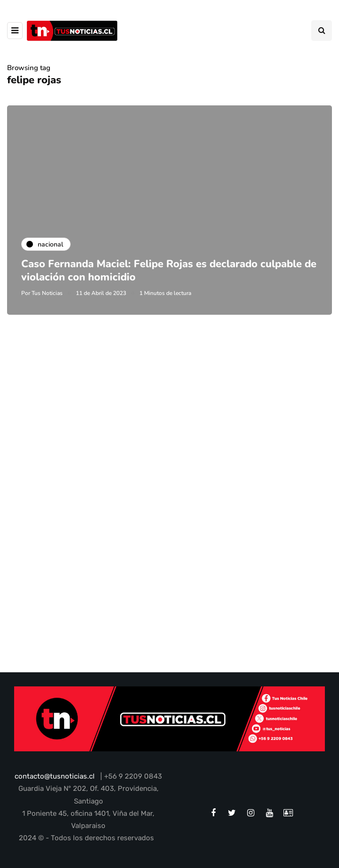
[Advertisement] (169, 430)
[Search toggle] (322, 31)
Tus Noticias (47, 293)
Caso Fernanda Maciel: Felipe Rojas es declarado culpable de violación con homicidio (169, 271)
